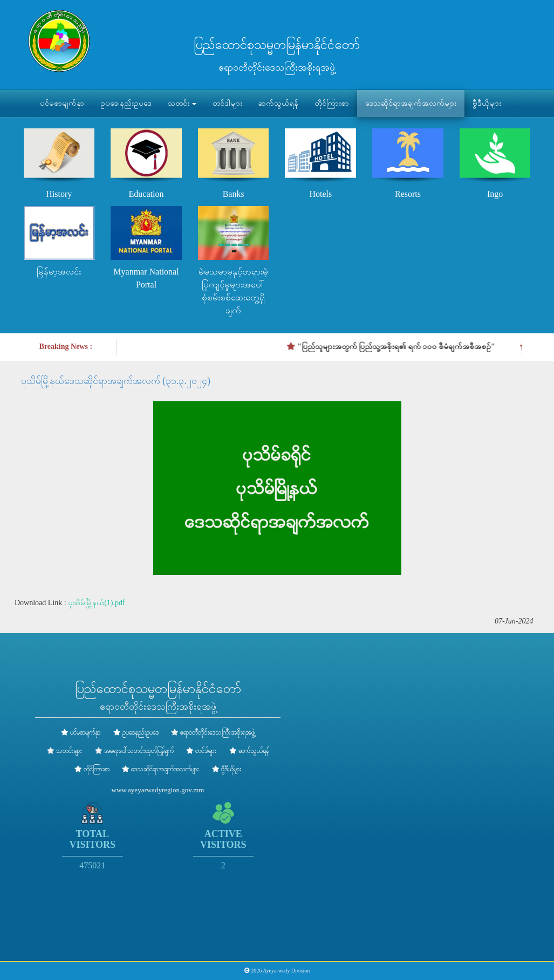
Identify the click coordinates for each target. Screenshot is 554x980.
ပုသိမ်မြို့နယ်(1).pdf (97, 603)
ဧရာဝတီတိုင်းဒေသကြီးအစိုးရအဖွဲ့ (217, 732)
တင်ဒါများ (227, 103)
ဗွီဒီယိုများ (487, 103)
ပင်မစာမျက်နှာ (62, 103)
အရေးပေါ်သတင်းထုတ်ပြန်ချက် (139, 751)
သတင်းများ (69, 751)
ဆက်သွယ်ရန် (278, 103)
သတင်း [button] (182, 103)
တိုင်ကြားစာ (332, 103)
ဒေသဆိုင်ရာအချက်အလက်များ (411, 103)
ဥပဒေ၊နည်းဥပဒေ (126, 103)
